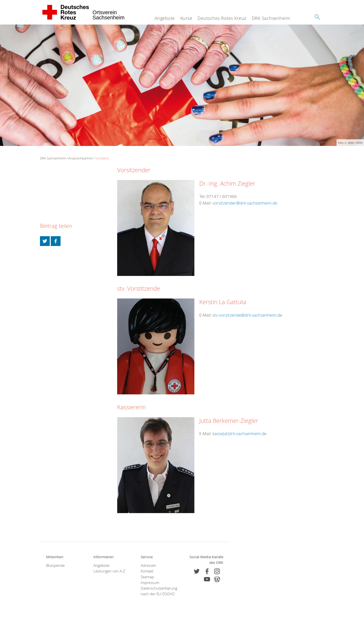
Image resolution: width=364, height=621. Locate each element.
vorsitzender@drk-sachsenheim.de (245, 203)
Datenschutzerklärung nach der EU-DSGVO (158, 591)
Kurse (186, 18)
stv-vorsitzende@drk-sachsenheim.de (247, 315)
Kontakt (147, 571)
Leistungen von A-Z (109, 571)
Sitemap (147, 577)
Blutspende (55, 565)
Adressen (148, 565)
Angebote (165, 18)
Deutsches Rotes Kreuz (222, 18)
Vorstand (102, 158)
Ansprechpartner (81, 158)
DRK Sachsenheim (271, 18)
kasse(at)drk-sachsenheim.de (239, 433)
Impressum (150, 583)
